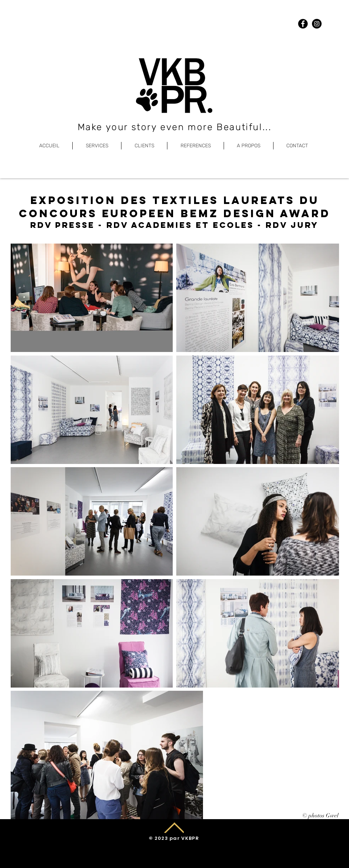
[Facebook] (303, 24)
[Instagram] (317, 24)
